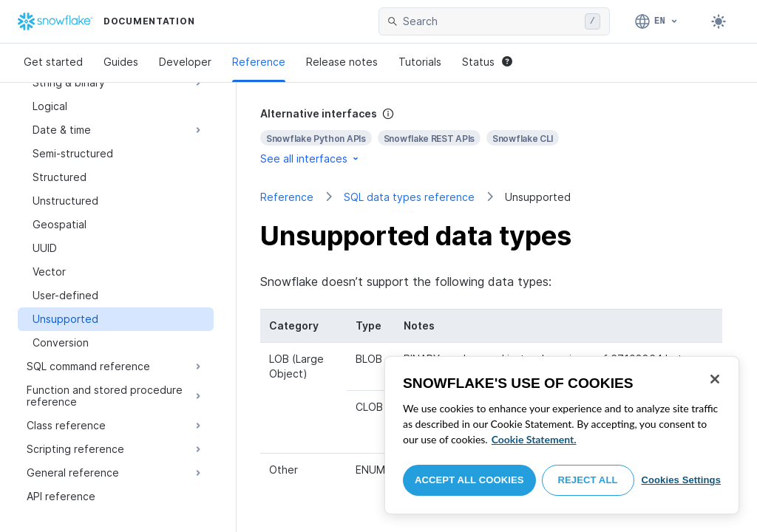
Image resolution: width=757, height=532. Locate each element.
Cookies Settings (681, 480)
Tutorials (420, 62)
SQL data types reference (409, 197)
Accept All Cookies (469, 480)
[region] (562, 435)
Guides (121, 62)
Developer (185, 62)
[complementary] (497, 136)
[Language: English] (657, 21)
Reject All (588, 480)
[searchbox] (491, 21)
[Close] (715, 379)
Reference (259, 62)
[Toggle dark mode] (719, 21)
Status (487, 62)
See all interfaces (310, 158)
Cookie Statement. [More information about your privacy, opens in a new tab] (534, 439)
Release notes (342, 62)
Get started (53, 62)
